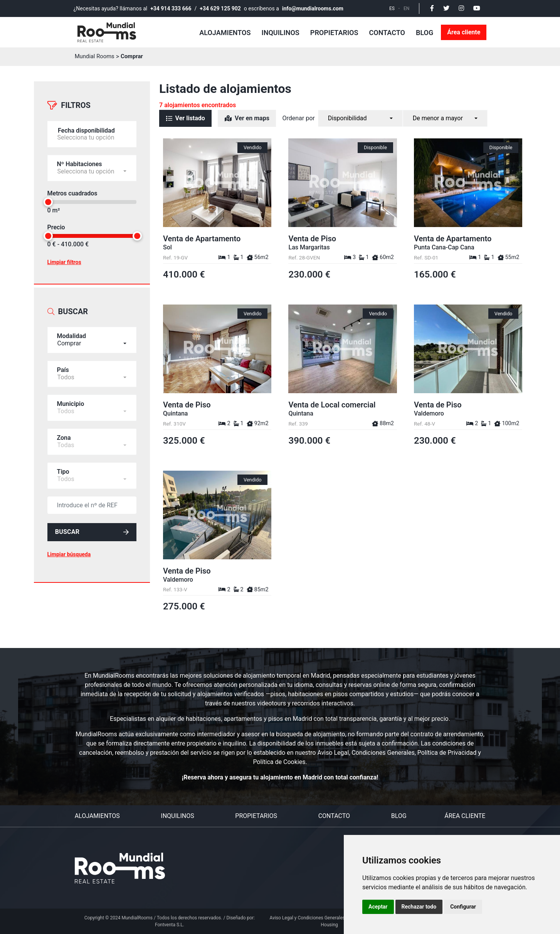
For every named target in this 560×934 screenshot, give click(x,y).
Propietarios (334, 33)
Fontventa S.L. (170, 925)
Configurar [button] (463, 907)
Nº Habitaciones (80, 159)
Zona (64, 428)
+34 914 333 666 (171, 8)
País (63, 360)
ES (392, 8)
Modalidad (72, 326)
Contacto (387, 33)
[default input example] (92, 496)
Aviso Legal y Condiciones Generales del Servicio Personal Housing (330, 921)
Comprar (136, 56)
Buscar (92, 524)
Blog (425, 33)
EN (406, 8)
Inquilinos (281, 33)
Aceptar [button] (378, 907)
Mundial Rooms (96, 56)
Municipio (71, 394)
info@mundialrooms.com (313, 8)
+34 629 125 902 (220, 8)
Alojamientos (225, 33)
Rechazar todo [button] (419, 907)
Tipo (63, 462)
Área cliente (464, 32)
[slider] (48, 197)
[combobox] (92, 330)
